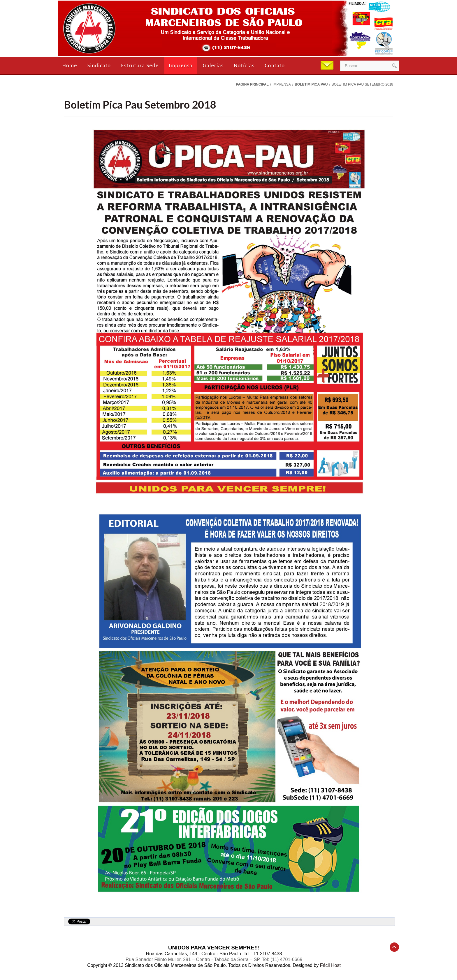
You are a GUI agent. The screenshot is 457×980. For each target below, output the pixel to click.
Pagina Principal (252, 84)
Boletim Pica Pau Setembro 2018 (140, 104)
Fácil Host (330, 965)
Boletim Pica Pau (311, 84)
